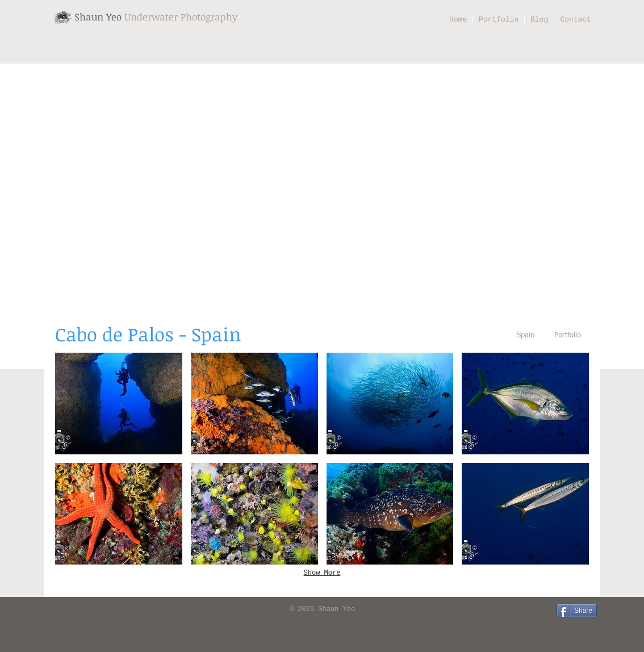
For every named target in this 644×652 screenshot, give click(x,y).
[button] (119, 404)
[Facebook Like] (69, 610)
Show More (322, 573)
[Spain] (525, 336)
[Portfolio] (567, 336)
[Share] (577, 611)
